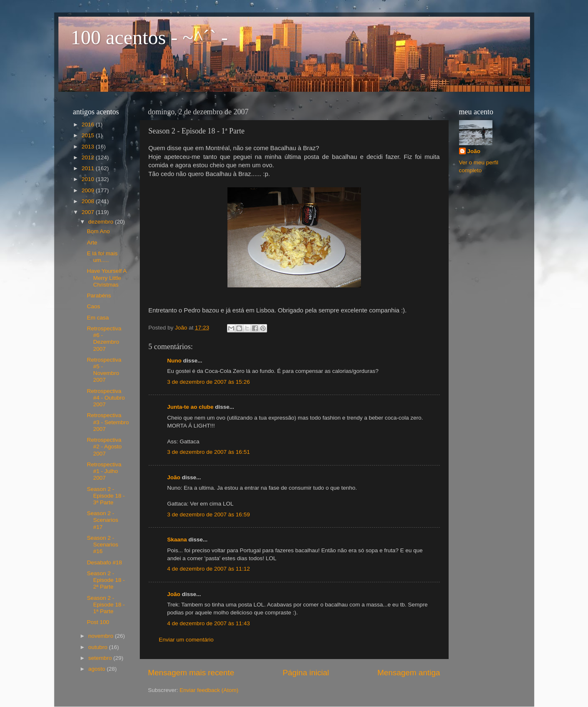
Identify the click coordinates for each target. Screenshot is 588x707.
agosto (98, 669)
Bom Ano (98, 231)
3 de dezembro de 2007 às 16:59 (209, 515)
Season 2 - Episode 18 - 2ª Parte (106, 580)
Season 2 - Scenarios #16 (102, 545)
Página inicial (306, 673)
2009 (88, 190)
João (174, 477)
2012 (88, 157)
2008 (88, 201)
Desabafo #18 (104, 562)
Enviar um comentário (186, 640)
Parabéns (99, 296)
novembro (102, 636)
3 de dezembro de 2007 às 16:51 (209, 452)
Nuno (175, 361)
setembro (101, 658)
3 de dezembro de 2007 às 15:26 (209, 382)
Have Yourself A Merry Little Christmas (107, 278)
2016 (88, 125)
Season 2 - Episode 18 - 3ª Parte (106, 496)
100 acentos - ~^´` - (149, 37)
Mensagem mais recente (191, 673)
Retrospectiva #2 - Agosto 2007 (104, 447)
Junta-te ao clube (191, 407)
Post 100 (98, 622)
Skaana (177, 540)
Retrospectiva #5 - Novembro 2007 (104, 370)
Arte (92, 243)
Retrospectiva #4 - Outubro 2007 (106, 398)
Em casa (98, 318)
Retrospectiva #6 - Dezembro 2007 (104, 339)
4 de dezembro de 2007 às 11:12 (209, 569)
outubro (99, 647)
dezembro (102, 222)
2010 (88, 179)
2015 (88, 135)
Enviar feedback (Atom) (209, 690)
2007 (88, 212)
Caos (93, 306)
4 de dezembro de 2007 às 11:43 (209, 623)
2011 (88, 168)
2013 (88, 147)
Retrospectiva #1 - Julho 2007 (104, 471)
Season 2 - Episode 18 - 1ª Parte (106, 605)
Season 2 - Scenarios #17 (102, 520)
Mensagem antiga (409, 673)
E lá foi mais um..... (102, 257)
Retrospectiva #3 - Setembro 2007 (108, 422)
